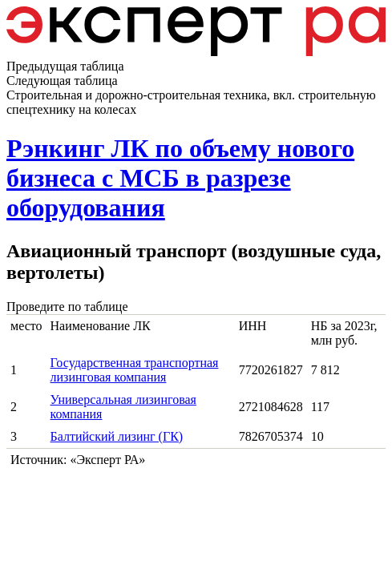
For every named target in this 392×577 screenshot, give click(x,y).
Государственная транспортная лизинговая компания (135, 370)
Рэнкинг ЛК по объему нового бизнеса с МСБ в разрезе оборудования (180, 178)
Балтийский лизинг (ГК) (117, 436)
